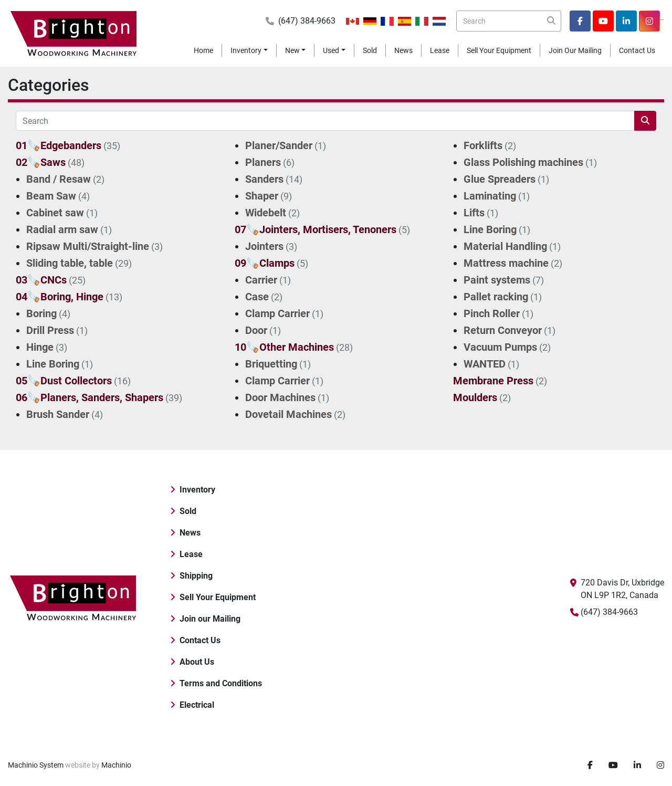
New (292, 50)
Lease (440, 50)
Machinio (116, 765)
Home (203, 50)
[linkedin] (626, 21)
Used (331, 50)
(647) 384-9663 (307, 21)
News (403, 50)
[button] (249, 51)
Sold (370, 50)
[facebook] (580, 21)
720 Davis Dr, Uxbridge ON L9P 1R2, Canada (622, 589)
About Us (197, 662)
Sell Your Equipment (499, 50)
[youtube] (603, 21)
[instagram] (649, 21)
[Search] (509, 21)
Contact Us (637, 50)
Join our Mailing (575, 50)
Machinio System (36, 765)
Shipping (196, 576)
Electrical (197, 705)
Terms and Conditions (221, 683)
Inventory (246, 50)
